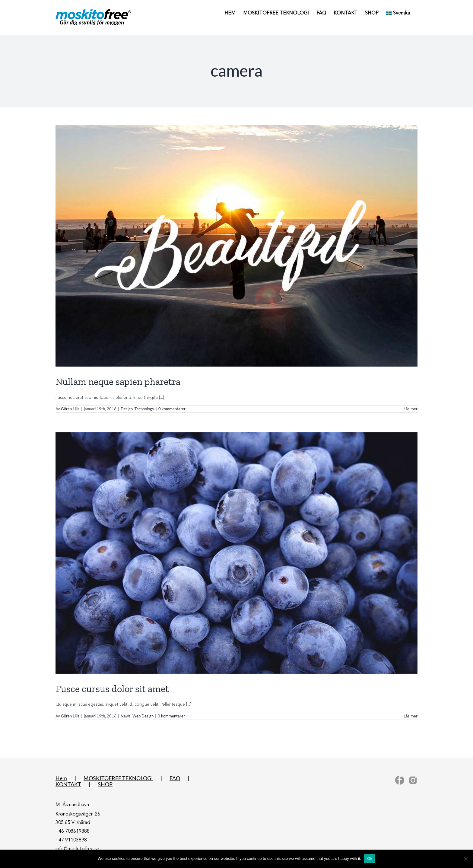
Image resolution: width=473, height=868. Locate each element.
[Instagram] (413, 780)
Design (127, 409)
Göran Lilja (70, 409)
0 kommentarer (172, 409)
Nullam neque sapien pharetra (118, 382)
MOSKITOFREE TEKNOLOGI (118, 778)
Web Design (143, 716)
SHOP (105, 784)
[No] (465, 859)
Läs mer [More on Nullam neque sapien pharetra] (411, 409)
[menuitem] (398, 13)
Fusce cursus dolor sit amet (112, 689)
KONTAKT (68, 784)
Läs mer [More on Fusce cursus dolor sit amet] (411, 716)
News (126, 716)
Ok (370, 858)
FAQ (175, 778)
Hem (61, 778)
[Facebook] (400, 780)
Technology (144, 409)
